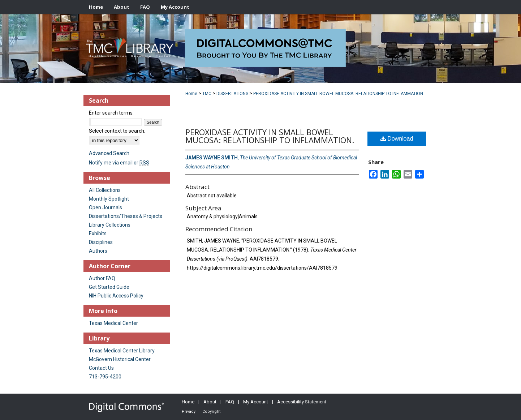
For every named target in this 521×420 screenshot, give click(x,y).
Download (397, 139)
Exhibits (98, 233)
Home (191, 94)
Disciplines (101, 242)
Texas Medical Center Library (122, 351)
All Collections (105, 190)
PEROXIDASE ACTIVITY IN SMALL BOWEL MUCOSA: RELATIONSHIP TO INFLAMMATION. (339, 94)
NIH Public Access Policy (116, 296)
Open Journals (106, 207)
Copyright (211, 412)
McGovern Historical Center (120, 359)
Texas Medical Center (113, 323)
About (210, 402)
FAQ (230, 402)
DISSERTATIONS (232, 94)
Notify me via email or (119, 163)
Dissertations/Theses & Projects (126, 216)
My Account (256, 402)
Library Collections (110, 225)
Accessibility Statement (302, 402)
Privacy (189, 412)
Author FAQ (102, 278)
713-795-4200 (105, 377)
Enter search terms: (111, 113)
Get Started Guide (109, 287)
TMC (207, 94)
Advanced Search (109, 153)
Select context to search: (117, 131)
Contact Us (101, 368)
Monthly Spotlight (109, 199)
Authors (98, 251)
